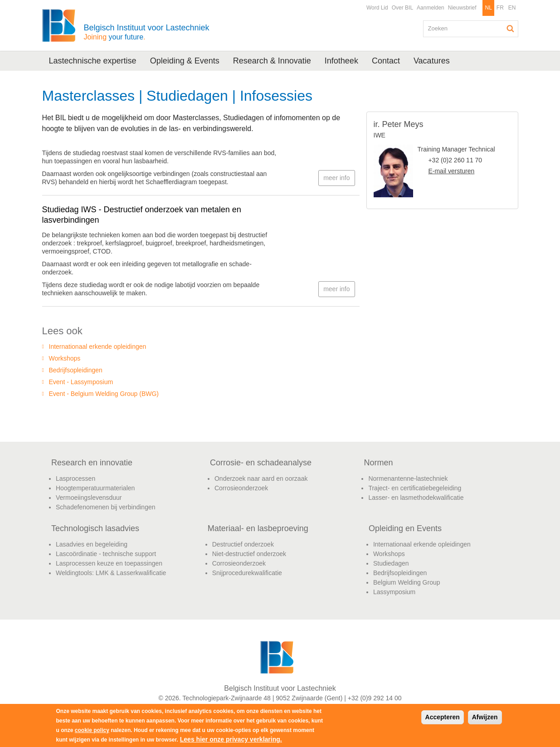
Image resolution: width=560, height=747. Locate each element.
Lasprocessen (75, 478)
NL (488, 8)
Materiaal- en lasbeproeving (258, 528)
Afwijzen (485, 717)
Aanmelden (431, 8)
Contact (386, 61)
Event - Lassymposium (81, 382)
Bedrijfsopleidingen (76, 370)
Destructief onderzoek (243, 544)
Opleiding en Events (405, 528)
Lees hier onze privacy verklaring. (231, 739)
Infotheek (341, 61)
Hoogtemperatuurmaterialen (95, 488)
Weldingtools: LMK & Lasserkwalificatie (111, 573)
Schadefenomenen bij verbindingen (106, 507)
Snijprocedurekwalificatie (247, 573)
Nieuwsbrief (462, 8)
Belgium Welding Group (407, 582)
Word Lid (377, 8)
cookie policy (92, 730)
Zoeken (511, 29)
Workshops (65, 358)
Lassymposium (394, 592)
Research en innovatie (92, 463)
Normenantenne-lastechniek (408, 478)
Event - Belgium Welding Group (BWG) (104, 394)
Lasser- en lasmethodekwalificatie (416, 498)
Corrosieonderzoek (241, 488)
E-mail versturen (451, 171)
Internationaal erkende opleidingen (98, 347)
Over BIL (402, 8)
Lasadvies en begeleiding (92, 544)
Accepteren (443, 717)
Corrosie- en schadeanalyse (261, 463)
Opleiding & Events (185, 61)
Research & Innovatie (272, 61)
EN (512, 8)
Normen (378, 463)
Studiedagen (391, 563)
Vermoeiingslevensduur (89, 498)
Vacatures (432, 61)
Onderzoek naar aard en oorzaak (261, 478)
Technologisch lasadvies (95, 528)
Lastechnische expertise (93, 61)
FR (500, 8)
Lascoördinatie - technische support (106, 554)
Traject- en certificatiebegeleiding (415, 488)
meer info (336, 178)
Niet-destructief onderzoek (249, 554)
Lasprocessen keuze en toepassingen (109, 563)
